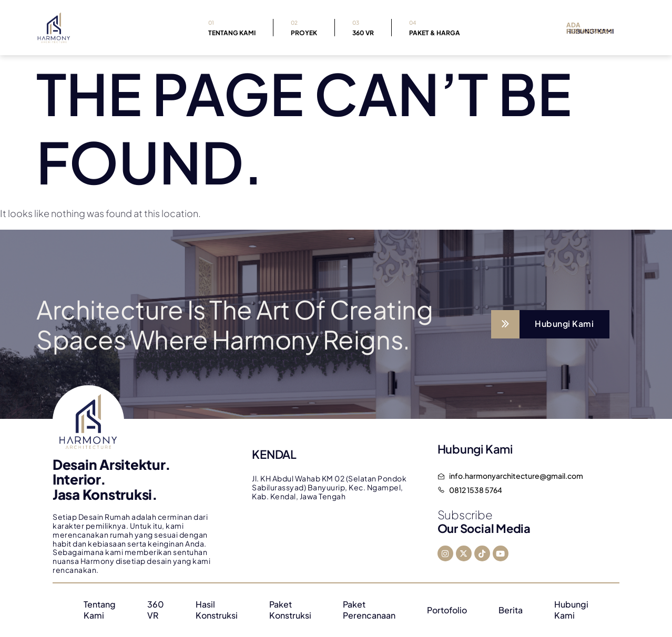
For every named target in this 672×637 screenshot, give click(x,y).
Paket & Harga (435, 27)
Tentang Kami (232, 27)
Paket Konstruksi (290, 610)
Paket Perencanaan (369, 610)
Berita (511, 610)
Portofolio (447, 610)
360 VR (363, 27)
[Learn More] (551, 324)
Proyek (304, 27)
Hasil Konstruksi (217, 610)
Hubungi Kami (571, 610)
